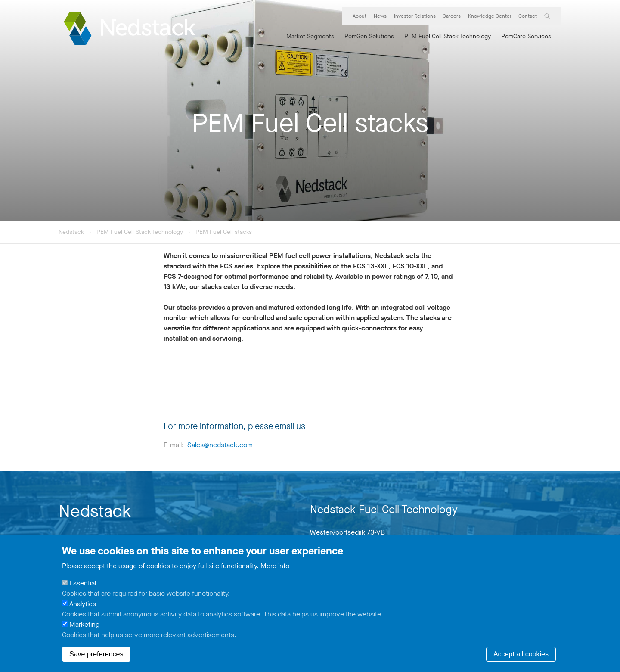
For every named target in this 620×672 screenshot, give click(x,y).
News (380, 16)
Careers (452, 16)
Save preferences (96, 654)
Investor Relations (415, 16)
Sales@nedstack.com (220, 445)
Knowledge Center (490, 16)
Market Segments (310, 36)
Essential (83, 583)
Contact (528, 16)
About (360, 16)
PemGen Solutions (369, 36)
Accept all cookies (521, 654)
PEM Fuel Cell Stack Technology (448, 36)
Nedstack (71, 232)
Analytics (83, 604)
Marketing (84, 624)
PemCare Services (526, 36)
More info (275, 566)
